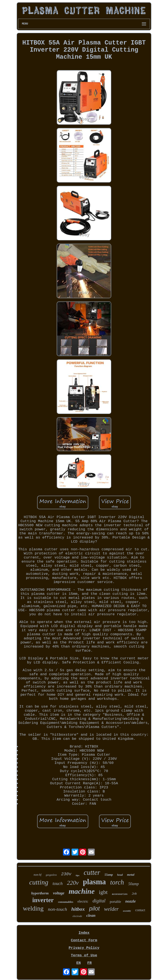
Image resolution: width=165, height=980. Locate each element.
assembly (127, 911)
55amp (109, 875)
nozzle (131, 901)
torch (117, 882)
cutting (39, 882)
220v (73, 883)
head (120, 875)
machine (82, 891)
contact (140, 910)
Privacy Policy (84, 948)
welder (111, 909)
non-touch (57, 909)
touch (58, 883)
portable (115, 902)
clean (91, 915)
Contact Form (84, 940)
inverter (43, 900)
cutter (92, 872)
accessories (120, 894)
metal (131, 875)
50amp (134, 884)
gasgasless (51, 875)
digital (99, 901)
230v (66, 874)
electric (83, 901)
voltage (59, 893)
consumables (66, 902)
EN (78, 963)
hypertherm (40, 893)
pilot (95, 909)
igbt (103, 892)
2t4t (134, 894)
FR (89, 963)
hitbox (78, 909)
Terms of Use (84, 955)
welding (33, 908)
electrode (77, 916)
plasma (94, 882)
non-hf (37, 875)
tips (77, 875)
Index (84, 933)
